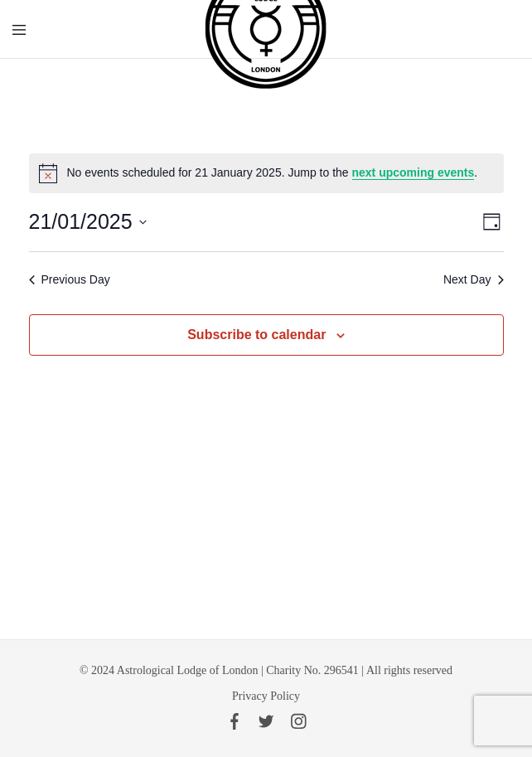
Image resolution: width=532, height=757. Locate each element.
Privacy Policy (266, 696)
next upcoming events (414, 172)
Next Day (474, 279)
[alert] (266, 173)
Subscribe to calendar (256, 335)
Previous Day (70, 279)
